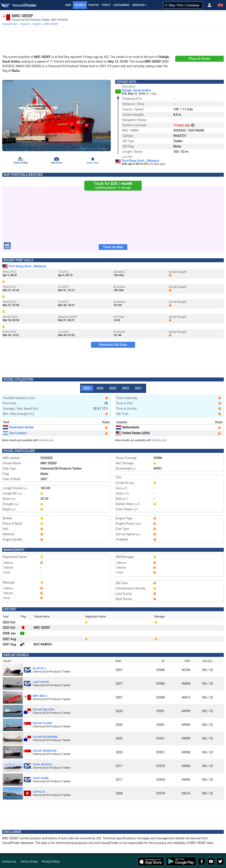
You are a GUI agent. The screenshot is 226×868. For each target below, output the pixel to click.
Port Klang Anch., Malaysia (140, 161)
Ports (106, 5)
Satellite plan (46, 440)
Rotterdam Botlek (18, 427)
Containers (121, 5)
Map (68, 5)
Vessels (80, 5)
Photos (94, 5)
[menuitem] (10, 24)
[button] (209, 5)
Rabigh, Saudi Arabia (136, 90)
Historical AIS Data (113, 345)
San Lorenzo (15, 433)
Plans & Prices (200, 59)
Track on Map (113, 247)
